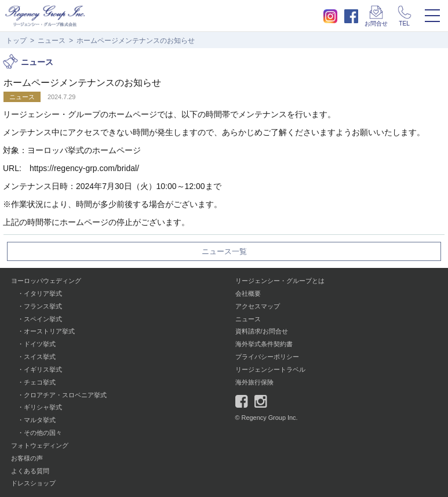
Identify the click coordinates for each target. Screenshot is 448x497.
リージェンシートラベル (270, 369)
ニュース (52, 41)
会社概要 (248, 293)
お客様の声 (27, 458)
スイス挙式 (40, 357)
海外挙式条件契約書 (264, 344)
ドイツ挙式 (40, 344)
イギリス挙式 (43, 369)
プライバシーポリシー (267, 357)
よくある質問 (30, 471)
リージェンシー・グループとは (280, 281)
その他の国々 (43, 433)
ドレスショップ (33, 483)
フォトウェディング (40, 445)
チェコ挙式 (40, 382)
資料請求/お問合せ (262, 331)
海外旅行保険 (254, 382)
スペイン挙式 (43, 319)
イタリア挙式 (43, 293)
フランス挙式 (43, 306)
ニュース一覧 (224, 252)
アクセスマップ (258, 306)
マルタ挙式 (40, 420)
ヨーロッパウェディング (46, 281)
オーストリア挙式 (49, 331)
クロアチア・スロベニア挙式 (65, 395)
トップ (16, 41)
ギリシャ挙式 (43, 407)
